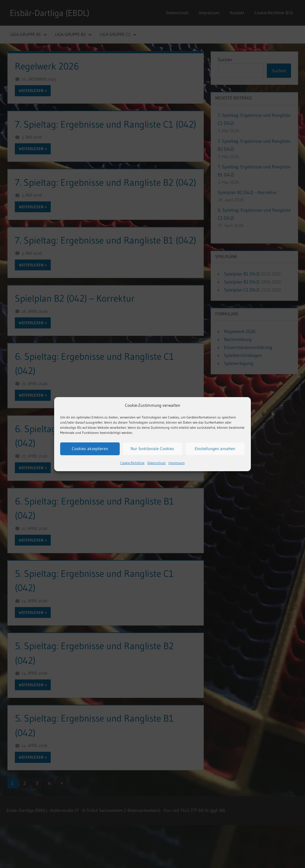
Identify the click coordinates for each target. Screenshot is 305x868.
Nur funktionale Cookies (152, 449)
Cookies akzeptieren (90, 449)
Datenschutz (156, 463)
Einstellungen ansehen (215, 449)
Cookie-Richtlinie (132, 463)
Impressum (177, 463)
